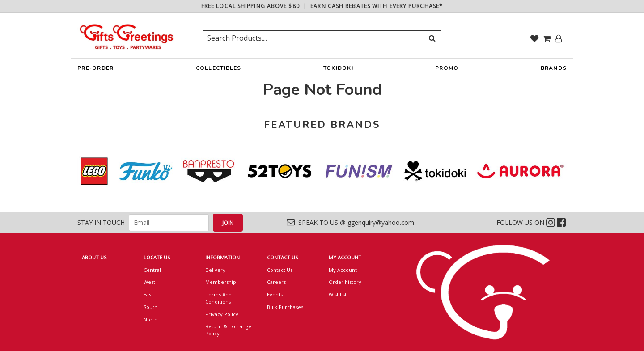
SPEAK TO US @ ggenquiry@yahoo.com (350, 222)
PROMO (447, 68)
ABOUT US (94, 257)
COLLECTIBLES (219, 70)
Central (152, 270)
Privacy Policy (222, 314)
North (150, 319)
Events (275, 294)
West (149, 282)
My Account (343, 270)
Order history (345, 282)
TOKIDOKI (338, 70)
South (150, 307)
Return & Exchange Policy (228, 330)
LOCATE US (157, 257)
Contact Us (280, 270)
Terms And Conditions (218, 298)
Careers (276, 282)
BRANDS (554, 70)
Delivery (215, 270)
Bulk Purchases (285, 307)
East (148, 294)
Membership (221, 282)
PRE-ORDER (95, 70)
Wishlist (338, 294)
